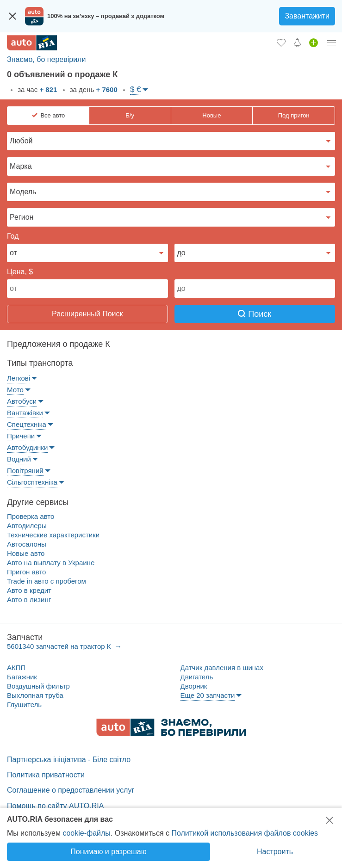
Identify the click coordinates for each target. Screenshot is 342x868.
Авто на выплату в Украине (51, 563)
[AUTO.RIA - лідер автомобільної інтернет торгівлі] (32, 43)
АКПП (16, 668)
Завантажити (307, 16)
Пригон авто (26, 572)
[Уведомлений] (297, 43)
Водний (19, 459)
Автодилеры (27, 526)
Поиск (255, 314)
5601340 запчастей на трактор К (60, 646)
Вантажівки (25, 413)
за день (93, 89)
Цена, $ (20, 272)
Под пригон (294, 115)
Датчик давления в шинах (222, 668)
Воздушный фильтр (38, 686)
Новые (211, 115)
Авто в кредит (29, 590)
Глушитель (24, 705)
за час (36, 89)
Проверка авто (31, 516)
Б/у (130, 115)
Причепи (21, 436)
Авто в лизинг (29, 600)
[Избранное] (281, 43)
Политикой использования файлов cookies (245, 833)
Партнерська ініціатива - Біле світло (69, 760)
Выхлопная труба (35, 695)
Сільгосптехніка (32, 482)
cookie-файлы (86, 833)
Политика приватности (46, 775)
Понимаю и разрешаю (108, 852)
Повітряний (25, 471)
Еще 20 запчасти (208, 695)
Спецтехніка (27, 424)
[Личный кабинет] (332, 43)
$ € (136, 89)
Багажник (22, 677)
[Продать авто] (314, 43)
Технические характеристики (53, 535)
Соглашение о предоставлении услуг (71, 790)
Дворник (194, 686)
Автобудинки (27, 447)
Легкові (19, 378)
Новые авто (26, 553)
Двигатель (197, 677)
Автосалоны (27, 544)
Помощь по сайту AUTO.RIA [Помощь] (55, 806)
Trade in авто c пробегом (47, 581)
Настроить (275, 852)
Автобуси (22, 401)
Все (53, 116)
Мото (15, 390)
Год (13, 236)
